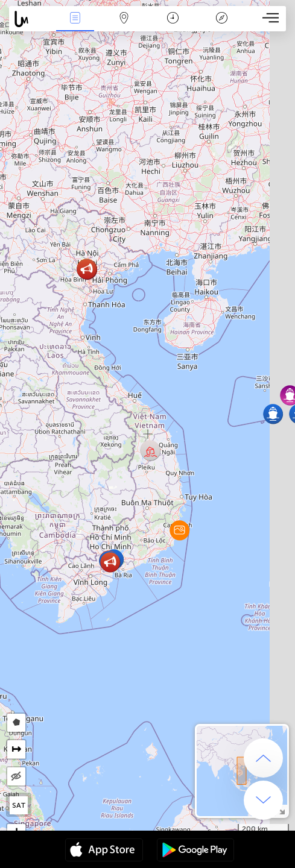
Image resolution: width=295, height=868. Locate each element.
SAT (19, 805)
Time (173, 19)
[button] (179, 530)
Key (222, 19)
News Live (75, 19)
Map (124, 19)
